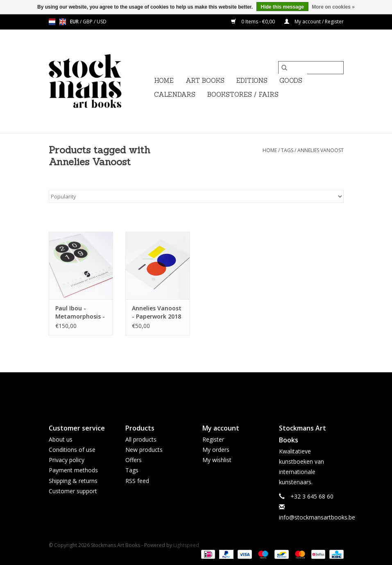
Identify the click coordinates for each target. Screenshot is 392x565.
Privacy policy (67, 460)
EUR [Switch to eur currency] (75, 22)
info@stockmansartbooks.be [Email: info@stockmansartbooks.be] (317, 517)
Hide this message (282, 7)
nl (52, 22)
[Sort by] (196, 196)
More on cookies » (333, 7)
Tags (287, 150)
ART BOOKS (205, 81)
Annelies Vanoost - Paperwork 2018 (157, 312)
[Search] (311, 68)
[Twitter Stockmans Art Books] (196, 391)
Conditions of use (72, 450)
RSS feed (137, 481)
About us (61, 439)
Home (164, 81)
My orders (216, 450)
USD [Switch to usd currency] (102, 22)
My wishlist (217, 460)
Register (213, 439)
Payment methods (73, 470)
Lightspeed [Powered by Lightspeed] (186, 545)
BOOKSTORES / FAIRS (243, 95)
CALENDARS (175, 95)
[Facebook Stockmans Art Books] (181, 391)
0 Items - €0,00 (254, 22)
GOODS (291, 81)
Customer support (73, 491)
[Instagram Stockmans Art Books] (211, 391)
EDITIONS (252, 81)
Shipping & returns (73, 481)
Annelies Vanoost (321, 150)
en (63, 22)
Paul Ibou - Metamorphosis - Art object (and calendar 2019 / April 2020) (80, 312)
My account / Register (314, 22)
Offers (134, 460)
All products (141, 439)
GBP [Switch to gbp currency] (88, 22)
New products (144, 450)
